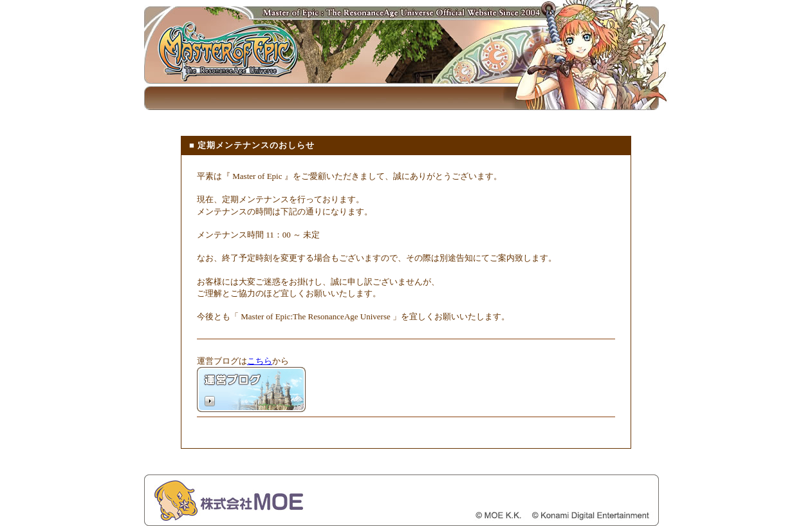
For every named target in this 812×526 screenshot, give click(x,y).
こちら (260, 361)
